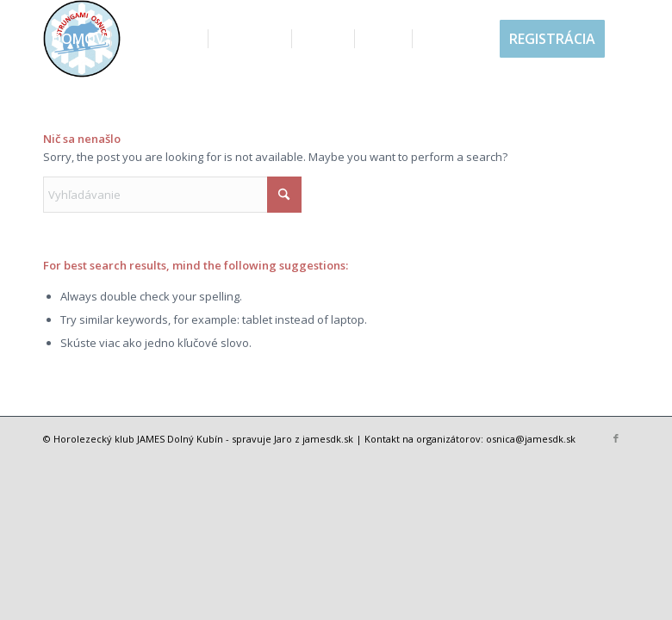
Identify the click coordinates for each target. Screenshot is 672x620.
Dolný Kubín (195, 439)
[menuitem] (78, 39)
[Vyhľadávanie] (57, 116)
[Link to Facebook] (616, 438)
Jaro (283, 439)
